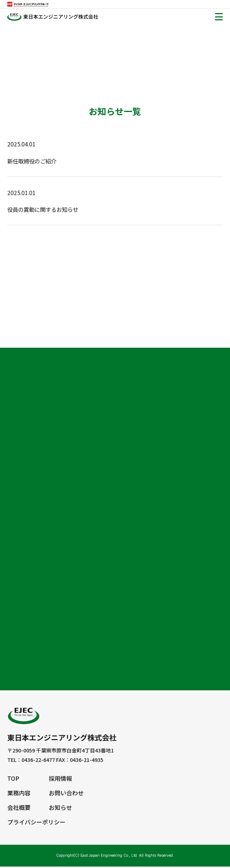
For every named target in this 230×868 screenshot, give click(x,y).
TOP (13, 781)
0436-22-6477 (38, 763)
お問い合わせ (66, 795)
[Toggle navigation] (219, 17)
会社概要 (19, 810)
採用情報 (60, 781)
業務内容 (19, 795)
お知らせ (60, 810)
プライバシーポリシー (36, 824)
